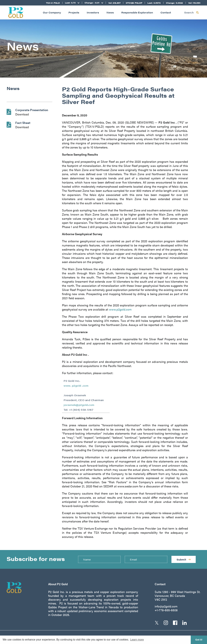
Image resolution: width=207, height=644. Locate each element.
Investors (93, 12)
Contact (166, 12)
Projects (74, 12)
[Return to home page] (16, 12)
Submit (184, 559)
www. (68, 386)
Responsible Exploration (137, 12)
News (110, 12)
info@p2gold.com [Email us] (166, 606)
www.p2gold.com (120, 309)
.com (85, 386)
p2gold (77, 386)
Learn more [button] (137, 640)
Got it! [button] (199, 640)
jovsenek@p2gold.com (79, 405)
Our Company (52, 12)
